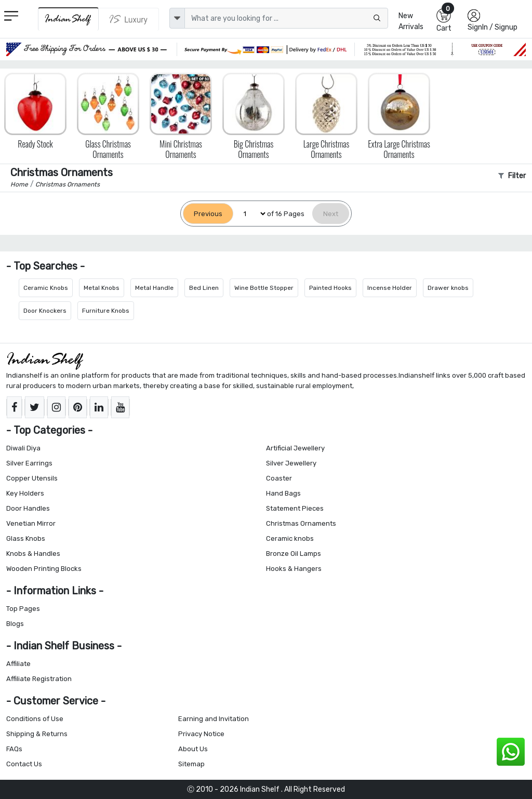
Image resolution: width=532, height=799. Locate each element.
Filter (512, 176)
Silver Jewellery (291, 463)
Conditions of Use (35, 719)
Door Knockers (45, 311)
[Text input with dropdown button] (287, 18)
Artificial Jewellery (295, 448)
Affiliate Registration (39, 679)
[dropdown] (177, 18)
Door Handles (28, 508)
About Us (193, 749)
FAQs (14, 749)
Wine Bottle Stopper (264, 288)
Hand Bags (283, 493)
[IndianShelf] (68, 19)
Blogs (15, 624)
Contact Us (24, 764)
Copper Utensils (32, 478)
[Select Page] (250, 214)
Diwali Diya (23, 448)
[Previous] (208, 214)
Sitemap (191, 764)
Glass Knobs (26, 538)
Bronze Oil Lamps (294, 554)
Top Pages (23, 609)
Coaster (279, 478)
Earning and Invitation (214, 719)
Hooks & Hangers (294, 569)
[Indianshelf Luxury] (129, 19)
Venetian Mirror (31, 523)
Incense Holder (390, 288)
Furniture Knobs (106, 311)
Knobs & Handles (33, 554)
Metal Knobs (102, 288)
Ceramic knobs (290, 538)
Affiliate (18, 664)
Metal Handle (154, 288)
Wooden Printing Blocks (44, 569)
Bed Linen (204, 288)
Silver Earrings (29, 463)
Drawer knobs (448, 288)
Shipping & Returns (37, 734)
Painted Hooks (330, 288)
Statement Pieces (295, 508)
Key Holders (25, 493)
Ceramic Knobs (46, 288)
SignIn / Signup (493, 27)
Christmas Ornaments (301, 523)
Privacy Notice (201, 734)
